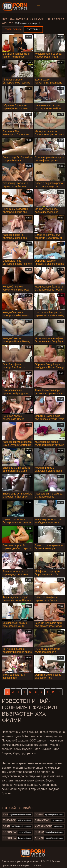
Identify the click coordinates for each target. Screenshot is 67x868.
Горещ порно (13, 29)
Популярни (33, 29)
